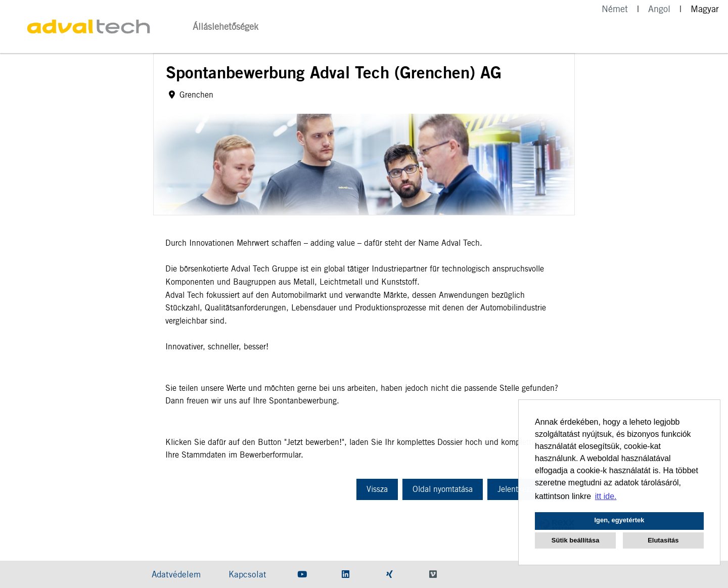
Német (615, 9)
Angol (659, 9)
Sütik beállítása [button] (576, 540)
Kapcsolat (247, 574)
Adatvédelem (176, 574)
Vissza (377, 489)
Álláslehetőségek (225, 27)
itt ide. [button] (606, 496)
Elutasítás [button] (663, 540)
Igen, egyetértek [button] (620, 520)
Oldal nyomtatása (443, 489)
